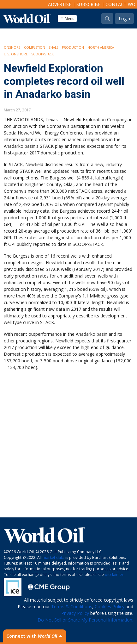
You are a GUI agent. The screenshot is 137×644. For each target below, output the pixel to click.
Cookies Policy (110, 606)
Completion (35, 47)
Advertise (60, 4)
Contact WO (120, 4)
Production (73, 47)
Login (124, 19)
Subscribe (88, 4)
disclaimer (114, 575)
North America (101, 47)
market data (54, 557)
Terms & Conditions (72, 606)
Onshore (12, 47)
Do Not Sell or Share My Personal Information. (85, 620)
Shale (54, 47)
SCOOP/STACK (42, 54)
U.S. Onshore (16, 54)
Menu (67, 19)
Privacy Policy (75, 613)
